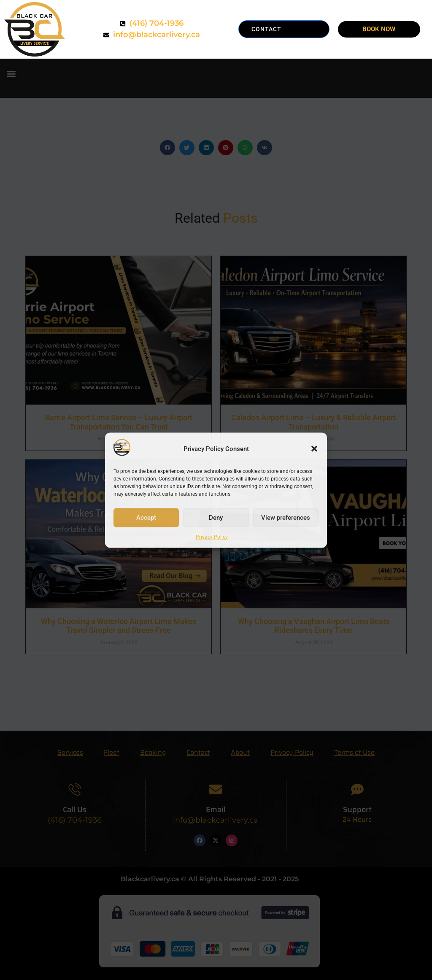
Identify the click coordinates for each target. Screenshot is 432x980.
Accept (146, 518)
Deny (216, 518)
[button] (314, 449)
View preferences (286, 518)
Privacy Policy (212, 537)
